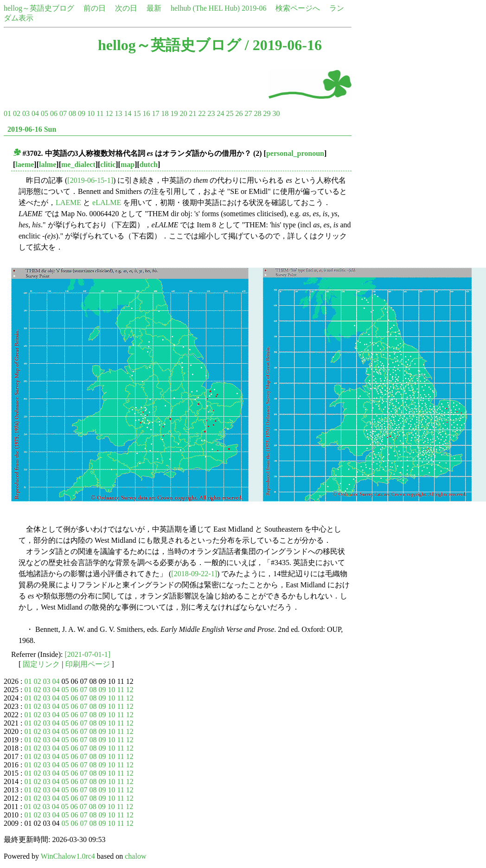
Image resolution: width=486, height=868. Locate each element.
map (128, 164)
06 (54, 113)
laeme (25, 164)
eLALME (107, 203)
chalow (135, 856)
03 (26, 113)
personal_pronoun (295, 153)
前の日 (95, 8)
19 (174, 113)
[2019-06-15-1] (90, 180)
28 (257, 113)
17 (155, 113)
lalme (48, 164)
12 (109, 113)
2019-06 (254, 8)
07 (63, 113)
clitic (108, 164)
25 (230, 113)
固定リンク (41, 664)
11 (100, 113)
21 (192, 113)
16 (146, 113)
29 (267, 113)
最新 (154, 8)
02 (17, 113)
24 (220, 113)
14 (128, 113)
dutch (149, 164)
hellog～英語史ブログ (39, 8)
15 (137, 113)
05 (45, 113)
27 (248, 113)
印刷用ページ (88, 664)
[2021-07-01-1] (88, 654)
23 (211, 113)
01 (7, 113)
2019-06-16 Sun (32, 129)
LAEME (68, 203)
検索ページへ (298, 8)
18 (165, 113)
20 (183, 113)
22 (202, 113)
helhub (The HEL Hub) (205, 8)
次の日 (126, 8)
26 (239, 113)
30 (276, 113)
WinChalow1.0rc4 (68, 856)
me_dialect (78, 164)
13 (118, 113)
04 (35, 113)
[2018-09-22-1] (194, 574)
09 (82, 113)
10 (91, 113)
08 (72, 113)
